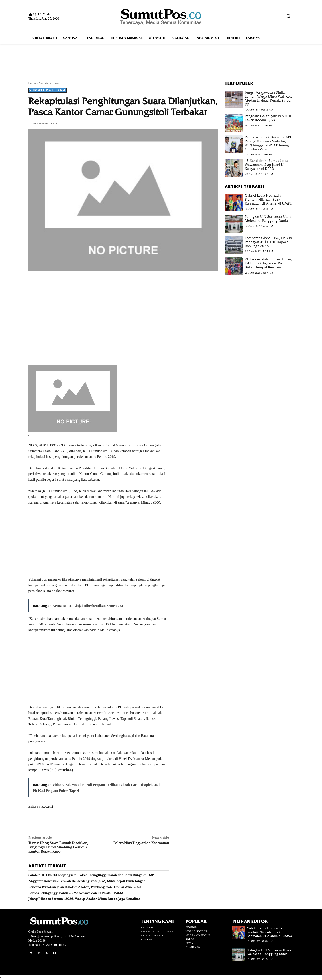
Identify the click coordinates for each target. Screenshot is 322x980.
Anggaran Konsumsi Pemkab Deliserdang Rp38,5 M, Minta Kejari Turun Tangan (87, 881)
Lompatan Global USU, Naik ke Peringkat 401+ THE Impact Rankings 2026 (269, 242)
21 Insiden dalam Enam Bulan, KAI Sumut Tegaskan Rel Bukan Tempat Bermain (268, 263)
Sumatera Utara (49, 83)
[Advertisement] (161, 58)
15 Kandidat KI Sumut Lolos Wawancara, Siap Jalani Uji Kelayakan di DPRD (266, 165)
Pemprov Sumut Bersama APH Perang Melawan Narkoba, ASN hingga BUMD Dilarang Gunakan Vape (269, 143)
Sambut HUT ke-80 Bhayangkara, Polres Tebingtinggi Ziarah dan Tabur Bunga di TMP (91, 875)
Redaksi (47, 806)
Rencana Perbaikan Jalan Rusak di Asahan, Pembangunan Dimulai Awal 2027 (85, 887)
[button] (288, 16)
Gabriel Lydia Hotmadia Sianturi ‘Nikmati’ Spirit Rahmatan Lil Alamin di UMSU (268, 200)
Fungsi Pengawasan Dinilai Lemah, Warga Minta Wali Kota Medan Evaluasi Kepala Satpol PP (269, 99)
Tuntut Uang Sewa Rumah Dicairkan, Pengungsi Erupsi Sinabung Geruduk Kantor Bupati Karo (58, 847)
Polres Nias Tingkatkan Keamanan (141, 843)
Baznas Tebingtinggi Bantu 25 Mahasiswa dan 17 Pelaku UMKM (76, 893)
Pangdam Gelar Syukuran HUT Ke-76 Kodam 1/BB (268, 118)
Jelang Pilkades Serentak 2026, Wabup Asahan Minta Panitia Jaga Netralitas (84, 899)
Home (32, 83)
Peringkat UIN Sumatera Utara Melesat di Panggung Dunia (268, 219)
